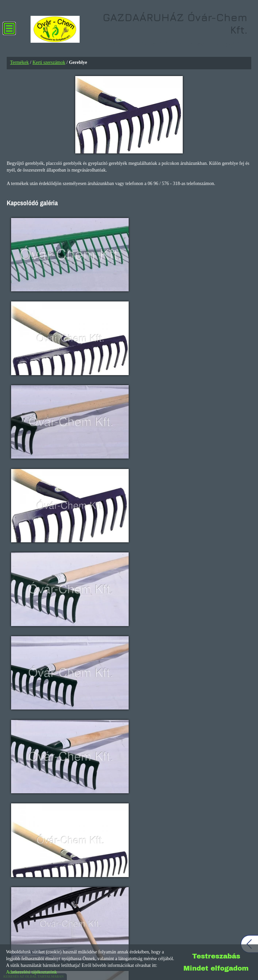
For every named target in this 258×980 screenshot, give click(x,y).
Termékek (19, 63)
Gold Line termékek (129, 482)
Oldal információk (69, 941)
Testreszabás (216, 956)
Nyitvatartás (88, 675)
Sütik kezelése (192, 941)
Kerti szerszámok (49, 63)
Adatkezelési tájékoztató (117, 941)
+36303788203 (21, 633)
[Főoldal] (53, 30)
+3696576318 (20, 619)
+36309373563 (21, 641)
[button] (246, 452)
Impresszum (160, 941)
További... (31, 675)
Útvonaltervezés (48, 855)
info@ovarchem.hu (25, 656)
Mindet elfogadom (216, 968)
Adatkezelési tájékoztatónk (31, 972)
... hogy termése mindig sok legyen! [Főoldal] (165, 30)
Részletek (129, 501)
